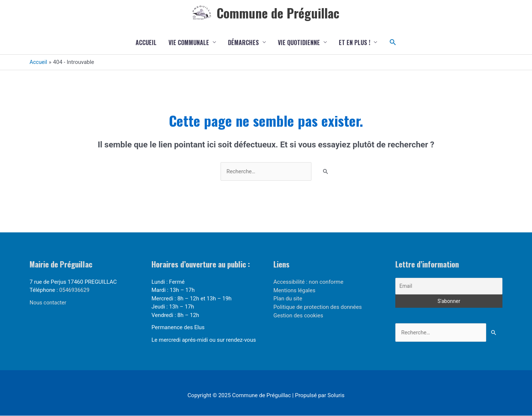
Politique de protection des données (318, 307)
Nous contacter (49, 303)
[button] (393, 43)
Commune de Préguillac (278, 13)
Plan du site (288, 299)
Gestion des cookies (298, 316)
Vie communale (189, 43)
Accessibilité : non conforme (308, 282)
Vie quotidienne (299, 43)
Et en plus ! (354, 43)
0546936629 (75, 291)
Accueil (146, 43)
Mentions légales (294, 291)
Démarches (243, 43)
